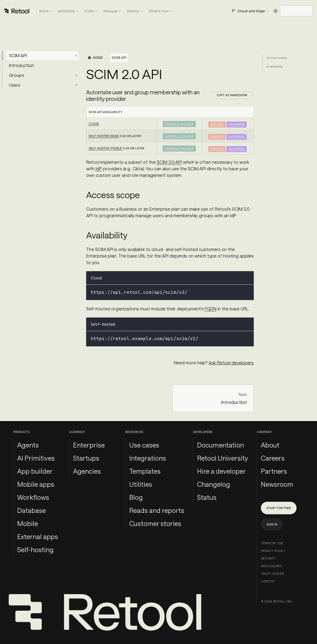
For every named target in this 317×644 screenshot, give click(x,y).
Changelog (214, 484)
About (270, 445)
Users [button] (15, 85)
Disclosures (271, 566)
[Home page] (95, 58)
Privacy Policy (273, 551)
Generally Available (179, 124)
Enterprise (237, 125)
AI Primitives (36, 458)
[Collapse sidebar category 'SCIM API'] (76, 56)
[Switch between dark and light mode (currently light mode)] (276, 11)
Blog (136, 497)
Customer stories (155, 523)
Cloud (94, 124)
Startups (86, 458)
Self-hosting (35, 550)
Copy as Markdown (232, 95)
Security (268, 558)
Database (31, 510)
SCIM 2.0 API (169, 162)
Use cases (144, 445)
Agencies (87, 471)
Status (207, 497)
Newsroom (277, 484)
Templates (145, 471)
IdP (99, 169)
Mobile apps (36, 484)
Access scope (277, 58)
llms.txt (268, 581)
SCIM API (18, 55)
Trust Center (272, 574)
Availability (275, 66)
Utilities (141, 484)
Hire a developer (221, 471)
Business (217, 125)
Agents (28, 445)
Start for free (279, 508)
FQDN (211, 309)
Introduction (22, 65)
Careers (273, 458)
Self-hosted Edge (104, 136)
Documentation (221, 445)
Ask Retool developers (231, 363)
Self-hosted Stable (105, 148)
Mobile (28, 523)
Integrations (148, 458)
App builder (35, 471)
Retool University (223, 458)
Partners (274, 471)
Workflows (33, 497)
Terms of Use (272, 543)
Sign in (272, 524)
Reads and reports (157, 510)
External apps (38, 536)
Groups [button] (16, 75)
